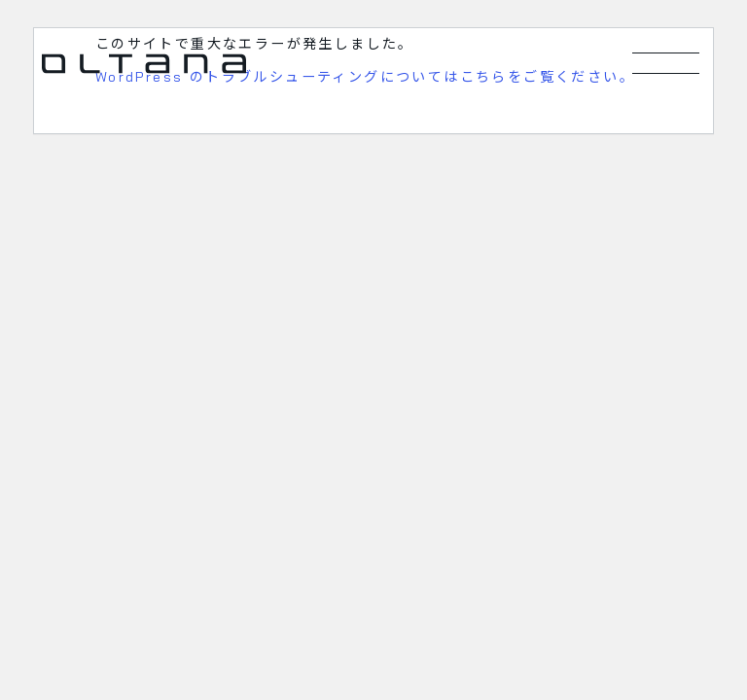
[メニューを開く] (666, 63)
